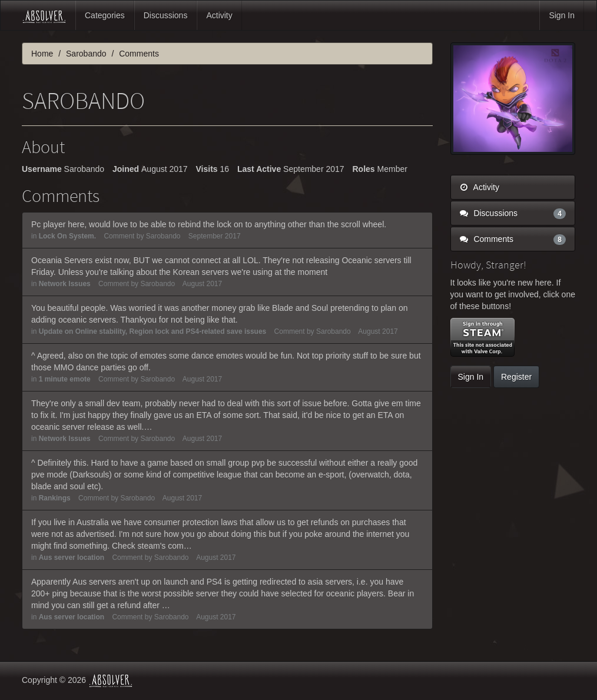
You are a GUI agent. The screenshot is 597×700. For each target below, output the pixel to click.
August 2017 (202, 284)
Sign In (562, 15)
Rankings (55, 498)
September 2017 (215, 236)
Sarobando (163, 236)
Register (516, 377)
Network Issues (65, 284)
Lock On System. (67, 236)
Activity (219, 15)
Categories (105, 15)
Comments (513, 239)
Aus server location (72, 558)
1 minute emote (65, 379)
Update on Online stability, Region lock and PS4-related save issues (153, 331)
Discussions (166, 15)
